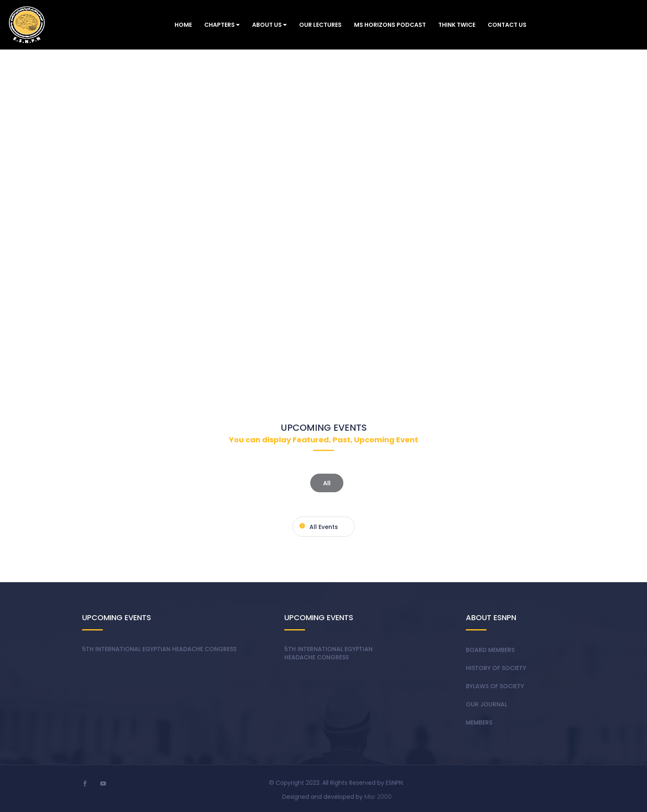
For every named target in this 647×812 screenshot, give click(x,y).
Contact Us (507, 25)
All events (318, 526)
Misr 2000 (378, 797)
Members (479, 722)
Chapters (222, 25)
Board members (490, 650)
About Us (269, 25)
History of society (496, 668)
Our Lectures (320, 25)
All (327, 483)
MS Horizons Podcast (390, 25)
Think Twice (457, 25)
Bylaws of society (495, 686)
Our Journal (486, 704)
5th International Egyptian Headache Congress (159, 649)
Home (183, 25)
